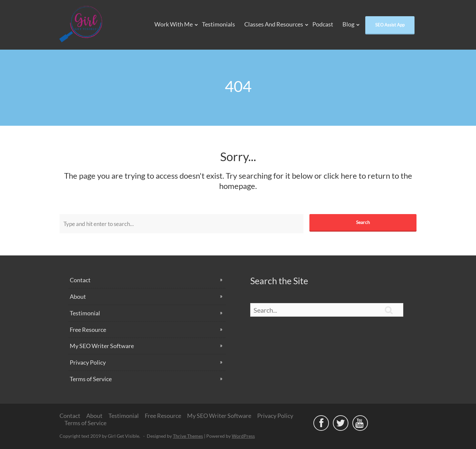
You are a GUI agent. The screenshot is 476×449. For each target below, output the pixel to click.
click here (340, 176)
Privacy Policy (88, 362)
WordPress (243, 436)
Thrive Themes (188, 436)
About (78, 296)
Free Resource (88, 330)
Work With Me (174, 24)
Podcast (323, 24)
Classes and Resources (274, 24)
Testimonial (85, 313)
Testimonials (218, 24)
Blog (348, 24)
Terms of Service (91, 379)
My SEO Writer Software (102, 346)
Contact (80, 280)
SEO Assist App (390, 25)
